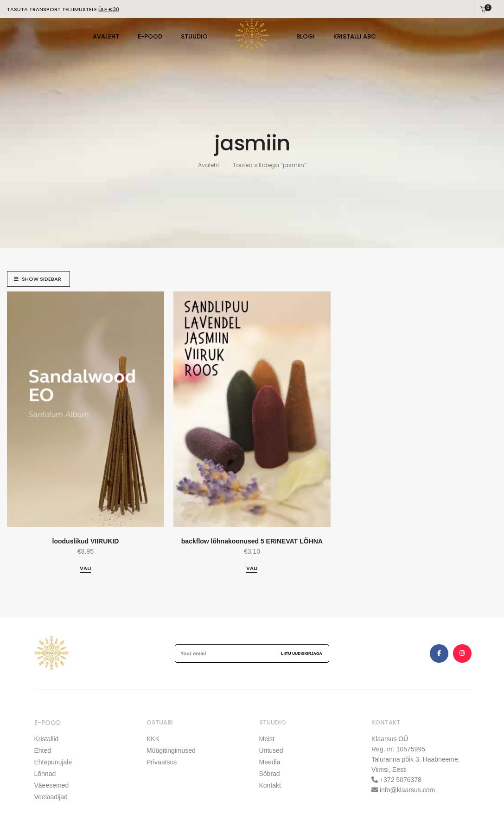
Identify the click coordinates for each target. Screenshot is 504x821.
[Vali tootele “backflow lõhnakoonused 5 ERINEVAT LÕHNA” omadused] (252, 569)
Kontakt (270, 785)
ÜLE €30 (109, 9)
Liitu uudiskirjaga (301, 653)
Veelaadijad (51, 797)
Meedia (270, 762)
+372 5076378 (400, 780)
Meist (267, 739)
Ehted (43, 750)
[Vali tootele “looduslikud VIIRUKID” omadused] (86, 569)
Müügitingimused (171, 750)
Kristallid (47, 739)
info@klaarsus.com (407, 790)
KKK (153, 739)
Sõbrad (270, 774)
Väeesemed (52, 785)
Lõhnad (45, 774)
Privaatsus (162, 762)
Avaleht (209, 165)
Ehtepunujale (53, 762)
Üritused (271, 750)
